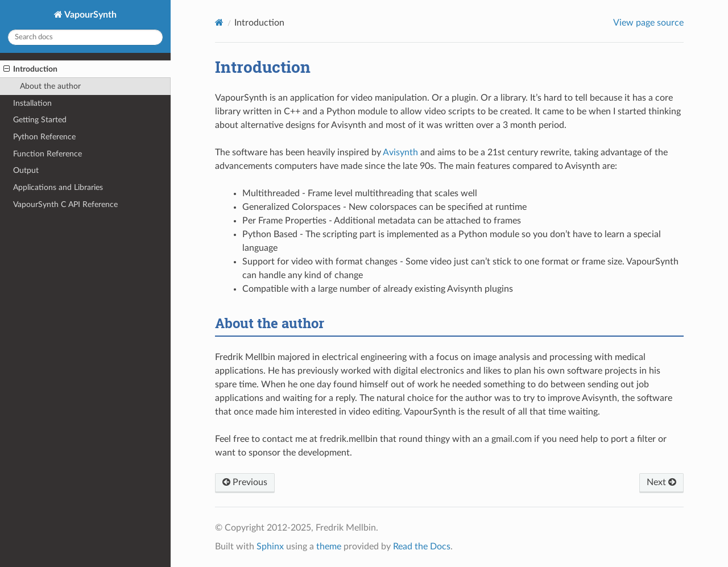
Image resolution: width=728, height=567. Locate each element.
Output (26, 170)
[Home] (219, 22)
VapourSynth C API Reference (65, 204)
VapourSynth (90, 15)
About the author (50, 86)
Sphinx (270, 547)
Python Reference (44, 137)
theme (329, 547)
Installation (32, 103)
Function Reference (47, 154)
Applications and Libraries (58, 187)
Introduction (30, 69)
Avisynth (400, 152)
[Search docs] (85, 37)
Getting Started (40, 120)
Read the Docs (422, 547)
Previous (245, 482)
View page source (648, 23)
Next (661, 482)
